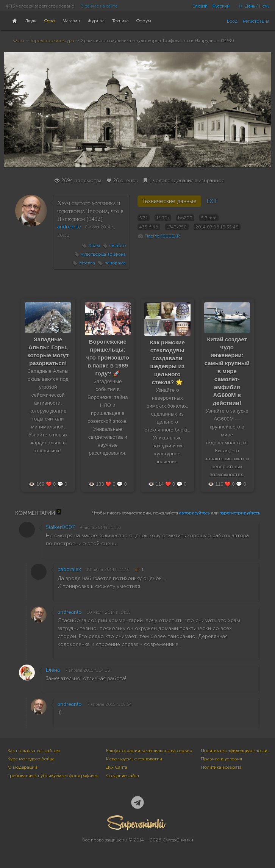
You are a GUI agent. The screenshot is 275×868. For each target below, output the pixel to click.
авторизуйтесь (194, 513)
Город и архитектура (52, 41)
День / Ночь (252, 6)
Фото (19, 41)
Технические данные (169, 201)
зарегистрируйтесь (240, 513)
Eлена (53, 670)
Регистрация (256, 21)
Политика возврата (221, 767)
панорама (115, 263)
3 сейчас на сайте (99, 6)
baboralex (69, 569)
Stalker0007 (60, 527)
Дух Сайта (117, 767)
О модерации (22, 767)
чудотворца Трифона (103, 254)
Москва (87, 263)
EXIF (212, 201)
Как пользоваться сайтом (34, 751)
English (200, 6)
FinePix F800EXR (162, 236)
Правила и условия (221, 759)
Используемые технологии (134, 759)
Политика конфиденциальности (234, 751)
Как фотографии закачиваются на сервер (149, 751)
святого (118, 246)
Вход (232, 21)
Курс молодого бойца (31, 759)
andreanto (69, 227)
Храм (94, 246)
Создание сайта (123, 776)
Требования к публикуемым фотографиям (53, 776)
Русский (221, 6)
